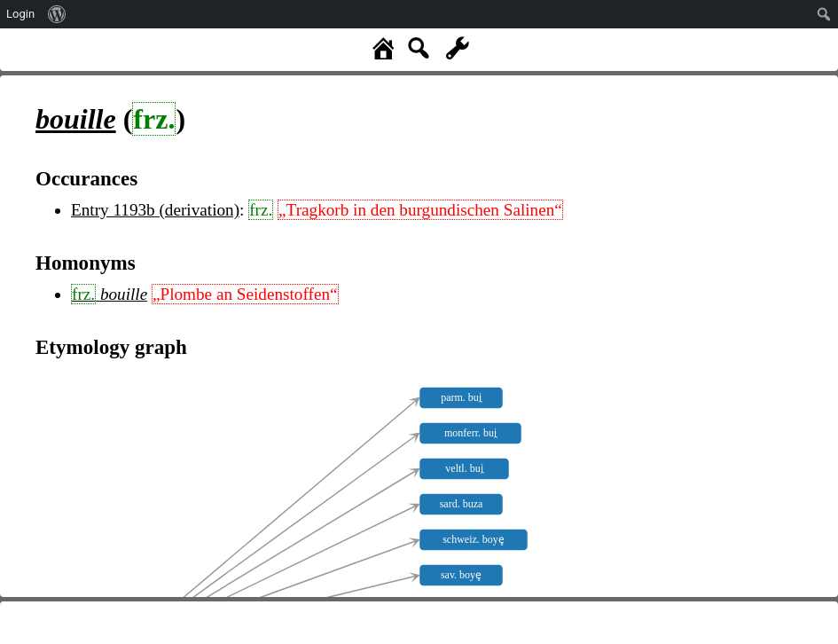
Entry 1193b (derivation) (155, 210)
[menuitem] (57, 14)
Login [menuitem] (20, 14)
